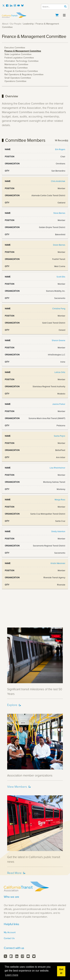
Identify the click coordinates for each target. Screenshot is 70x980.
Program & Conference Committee (21, 71)
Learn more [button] (12, 975)
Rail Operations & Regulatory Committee (24, 74)
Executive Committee (15, 48)
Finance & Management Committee (23, 51)
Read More (14, 873)
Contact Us (9, 938)
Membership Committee (16, 68)
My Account (10, 932)
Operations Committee (15, 81)
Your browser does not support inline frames (35, 378)
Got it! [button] (61, 971)
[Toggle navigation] (64, 15)
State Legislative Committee (18, 54)
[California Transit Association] (35, 15)
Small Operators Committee (18, 78)
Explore (12, 705)
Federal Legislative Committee (19, 58)
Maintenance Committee (16, 64)
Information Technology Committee (21, 61)
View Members (17, 787)
